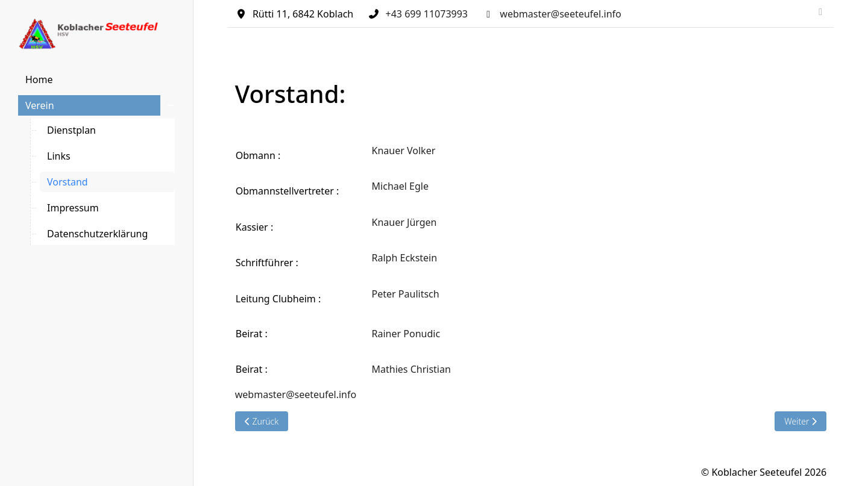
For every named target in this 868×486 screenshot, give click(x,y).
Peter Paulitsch (406, 294)
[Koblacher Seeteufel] (96, 34)
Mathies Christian (413, 369)
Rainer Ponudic (406, 334)
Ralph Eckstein (405, 258)
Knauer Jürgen (404, 222)
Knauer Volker (404, 151)
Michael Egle (400, 186)
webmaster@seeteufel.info (560, 14)
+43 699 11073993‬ (427, 14)
